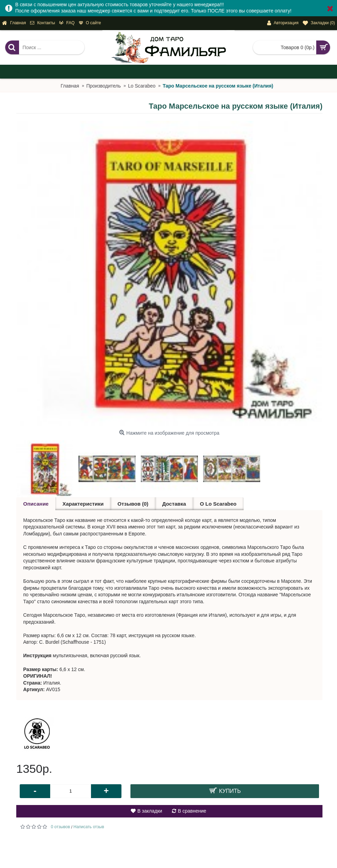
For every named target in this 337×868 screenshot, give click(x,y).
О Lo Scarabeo (218, 504)
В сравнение (192, 811)
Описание (36, 504)
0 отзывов (60, 827)
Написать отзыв (89, 827)
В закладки (150, 811)
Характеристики (83, 504)
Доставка (174, 504)
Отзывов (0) (133, 504)
